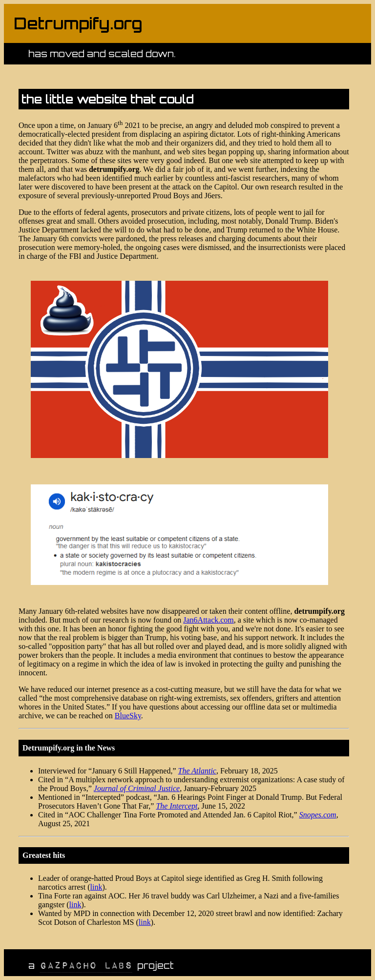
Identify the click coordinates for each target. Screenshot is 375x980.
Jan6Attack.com (208, 620)
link (96, 887)
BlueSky (128, 716)
